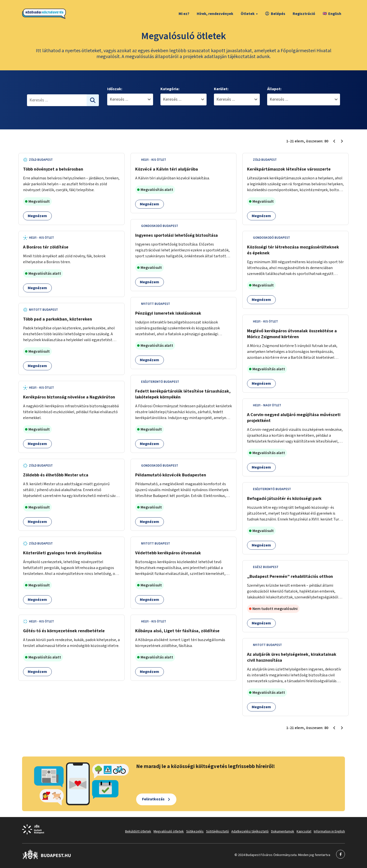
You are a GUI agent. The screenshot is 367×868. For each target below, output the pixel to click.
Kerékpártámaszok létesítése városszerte (289, 169)
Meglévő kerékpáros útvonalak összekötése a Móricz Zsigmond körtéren (292, 334)
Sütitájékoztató (217, 831)
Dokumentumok (283, 831)
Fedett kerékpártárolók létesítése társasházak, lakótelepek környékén (183, 394)
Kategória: (170, 89)
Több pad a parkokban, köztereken (58, 319)
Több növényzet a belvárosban (53, 169)
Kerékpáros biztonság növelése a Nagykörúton (69, 397)
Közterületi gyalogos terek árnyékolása (62, 553)
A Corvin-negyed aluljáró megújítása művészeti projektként (294, 418)
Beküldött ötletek (138, 831)
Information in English (329, 831)
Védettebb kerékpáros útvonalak (168, 553)
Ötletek (250, 14)
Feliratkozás (153, 799)
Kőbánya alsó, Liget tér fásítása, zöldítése (177, 631)
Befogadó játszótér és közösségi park (284, 499)
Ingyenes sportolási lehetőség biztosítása (177, 235)
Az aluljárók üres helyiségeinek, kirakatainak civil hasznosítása (292, 657)
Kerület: (221, 89)
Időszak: (115, 89)
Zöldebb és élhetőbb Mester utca (56, 475)
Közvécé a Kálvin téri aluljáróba (167, 169)
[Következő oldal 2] (342, 141)
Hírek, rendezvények (215, 14)
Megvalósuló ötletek (169, 831)
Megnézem (37, 216)
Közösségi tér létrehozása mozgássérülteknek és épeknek (293, 250)
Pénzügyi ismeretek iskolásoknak (168, 313)
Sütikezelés (195, 831)
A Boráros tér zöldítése (46, 247)
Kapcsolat (304, 831)
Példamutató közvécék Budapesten (171, 475)
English (332, 14)
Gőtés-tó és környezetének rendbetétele (64, 631)
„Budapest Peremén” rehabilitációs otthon (290, 577)
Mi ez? (184, 14)
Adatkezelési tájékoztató (250, 831)
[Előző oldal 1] (334, 141)
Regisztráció (304, 14)
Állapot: (274, 89)
